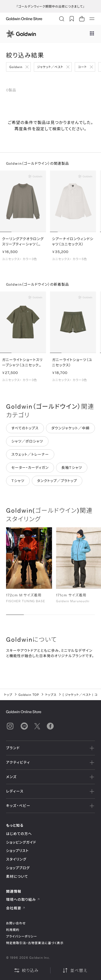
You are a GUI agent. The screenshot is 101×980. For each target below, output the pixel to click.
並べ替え (75, 970)
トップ (8, 695)
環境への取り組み (23, 899)
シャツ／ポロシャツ (27, 441)
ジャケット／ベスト (50, 67)
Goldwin (16, 67)
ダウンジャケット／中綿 (70, 428)
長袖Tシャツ (72, 468)
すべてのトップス (25, 428)
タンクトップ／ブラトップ (57, 481)
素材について (17, 876)
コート (82, 67)
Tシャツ (18, 481)
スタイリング (16, 859)
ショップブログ (18, 868)
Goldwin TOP (29, 695)
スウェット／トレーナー (30, 455)
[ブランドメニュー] (92, 34)
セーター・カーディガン (30, 468)
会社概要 (16, 908)
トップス (51, 695)
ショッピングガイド (21, 842)
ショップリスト (17, 851)
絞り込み (26, 970)
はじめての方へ (19, 834)
